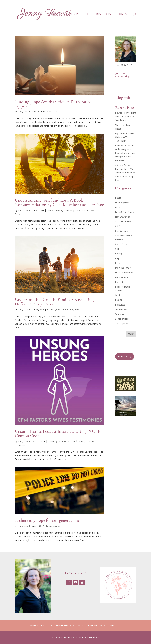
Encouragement (62, 210)
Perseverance (122, 277)
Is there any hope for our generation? (47, 520)
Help (55, 112)
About (52, 14)
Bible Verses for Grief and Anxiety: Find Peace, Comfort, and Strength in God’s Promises (125, 153)
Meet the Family (78, 441)
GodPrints (71, 14)
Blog (89, 14)
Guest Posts (121, 244)
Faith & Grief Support (125, 212)
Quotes (119, 295)
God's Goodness (123, 221)
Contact (124, 14)
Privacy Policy (125, 357)
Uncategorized (122, 324)
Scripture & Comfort (125, 309)
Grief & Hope (121, 231)
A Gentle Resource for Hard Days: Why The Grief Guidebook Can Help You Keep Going (125, 172)
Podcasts (91, 441)
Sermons (119, 314)
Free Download (123, 217)
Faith (65, 310)
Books (50, 210)
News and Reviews (85, 210)
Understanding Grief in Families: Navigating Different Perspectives (54, 302)
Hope (118, 263)
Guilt (117, 249)
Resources (104, 14)
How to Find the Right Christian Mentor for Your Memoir (126, 116)
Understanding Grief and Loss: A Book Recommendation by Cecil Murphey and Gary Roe (59, 202)
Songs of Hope (122, 319)
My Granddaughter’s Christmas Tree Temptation (125, 137)
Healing (119, 254)
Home (40, 14)
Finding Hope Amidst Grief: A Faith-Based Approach (53, 104)
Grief (49, 112)
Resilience (120, 300)
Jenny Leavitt (24, 112)
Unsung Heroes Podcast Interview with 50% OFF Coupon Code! (58, 433)
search (131, 334)
